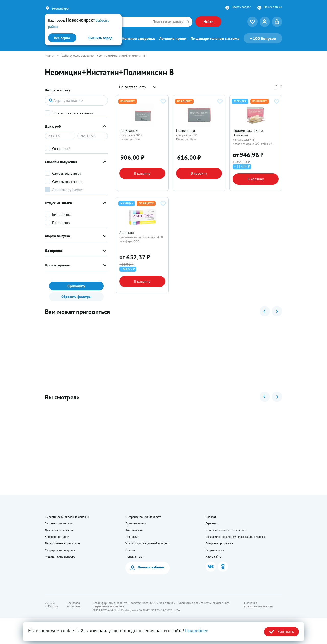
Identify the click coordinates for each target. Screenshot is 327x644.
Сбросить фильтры (76, 297)
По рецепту (61, 223)
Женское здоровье (138, 38)
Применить (76, 286)
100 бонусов (263, 38)
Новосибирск (61, 9)
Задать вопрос (241, 7)
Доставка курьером (68, 190)
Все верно (62, 38)
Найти (208, 22)
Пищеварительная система (215, 38)
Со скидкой (61, 149)
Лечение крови (173, 38)
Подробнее (197, 631)
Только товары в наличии (73, 113)
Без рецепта (62, 214)
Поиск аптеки (273, 7)
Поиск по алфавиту (168, 22)
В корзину (142, 181)
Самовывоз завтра (67, 173)
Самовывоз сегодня (68, 182)
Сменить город (100, 38)
